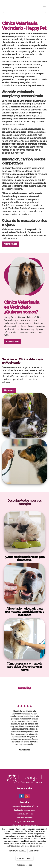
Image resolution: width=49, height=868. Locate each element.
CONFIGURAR (34, 851)
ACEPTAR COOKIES (24, 858)
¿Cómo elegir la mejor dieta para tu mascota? (24, 558)
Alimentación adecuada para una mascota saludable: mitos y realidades (24, 612)
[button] (7, 733)
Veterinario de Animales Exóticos (25, 806)
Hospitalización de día (25, 814)
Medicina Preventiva (24, 818)
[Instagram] (27, 796)
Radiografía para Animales (25, 810)
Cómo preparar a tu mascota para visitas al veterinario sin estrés (24, 667)
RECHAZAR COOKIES (18, 851)
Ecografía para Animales (24, 822)
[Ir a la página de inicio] (1, 6)
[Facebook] (22, 796)
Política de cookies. (25, 865)
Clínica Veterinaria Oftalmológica (24, 825)
